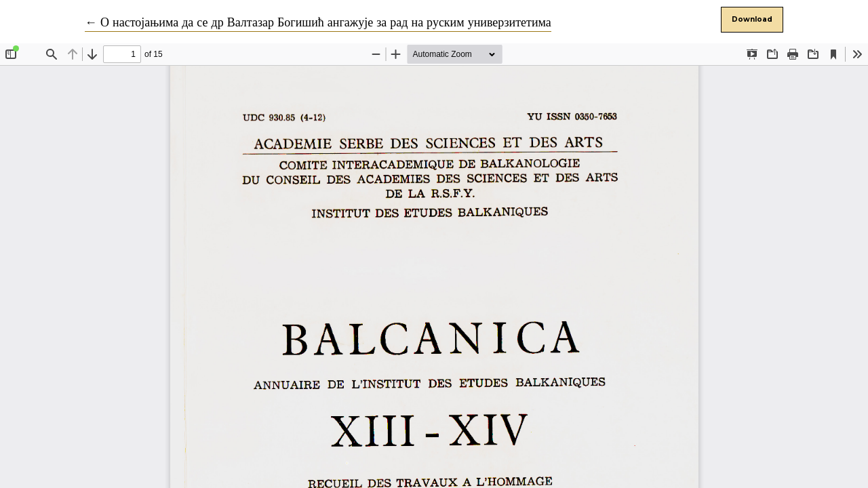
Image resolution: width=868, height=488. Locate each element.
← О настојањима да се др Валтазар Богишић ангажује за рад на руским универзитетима (318, 23)
